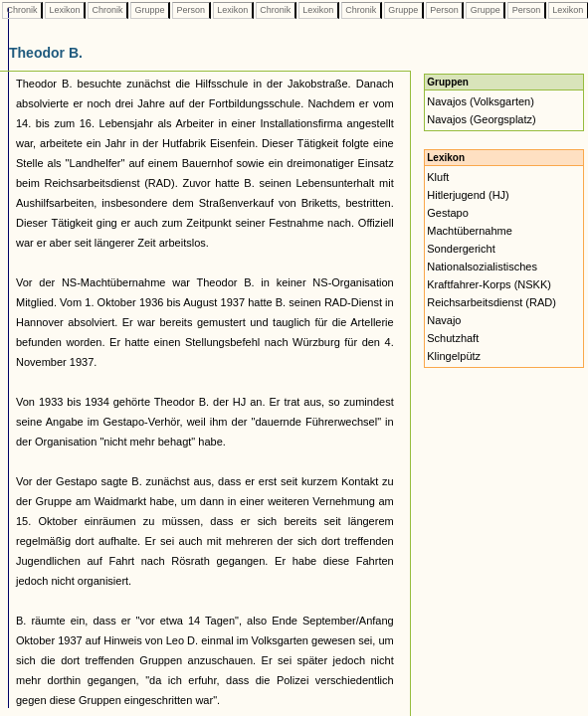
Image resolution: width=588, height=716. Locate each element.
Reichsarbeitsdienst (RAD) (491, 302)
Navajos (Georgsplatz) (481, 119)
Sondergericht (461, 249)
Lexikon (65, 10)
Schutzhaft (453, 338)
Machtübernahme (470, 231)
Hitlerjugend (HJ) (468, 195)
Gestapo (448, 213)
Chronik (22, 10)
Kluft (438, 177)
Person (191, 10)
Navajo (444, 320)
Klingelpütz (454, 356)
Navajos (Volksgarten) (481, 101)
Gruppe (150, 10)
